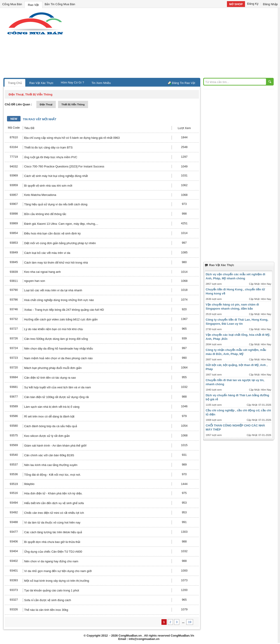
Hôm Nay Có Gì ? (73, 82)
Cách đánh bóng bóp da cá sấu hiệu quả (51, 426)
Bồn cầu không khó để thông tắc (45, 214)
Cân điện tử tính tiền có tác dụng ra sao (50, 378)
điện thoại (46, 104)
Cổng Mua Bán (12, 4)
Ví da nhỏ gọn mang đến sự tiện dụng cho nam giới (58, 571)
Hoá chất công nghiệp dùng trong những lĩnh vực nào (59, 300)
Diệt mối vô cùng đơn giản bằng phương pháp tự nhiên (60, 243)
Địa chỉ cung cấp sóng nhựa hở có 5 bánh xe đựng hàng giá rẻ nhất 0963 (72, 138)
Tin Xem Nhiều (101, 83)
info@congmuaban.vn (144, 639)
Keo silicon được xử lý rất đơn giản (47, 436)
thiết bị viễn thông (73, 104)
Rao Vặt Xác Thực (41, 83)
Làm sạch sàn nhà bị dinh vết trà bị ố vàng (52, 407)
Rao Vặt (33, 5)
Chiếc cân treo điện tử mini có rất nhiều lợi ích (54, 513)
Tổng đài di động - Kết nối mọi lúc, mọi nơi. (52, 475)
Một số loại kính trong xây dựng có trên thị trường (57, 581)
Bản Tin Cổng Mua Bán (60, 4)
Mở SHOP (236, 4)
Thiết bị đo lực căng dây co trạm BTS (48, 147)
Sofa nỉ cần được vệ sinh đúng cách (48, 600)
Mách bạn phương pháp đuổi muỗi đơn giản (53, 368)
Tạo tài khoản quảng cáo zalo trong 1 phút (52, 590)
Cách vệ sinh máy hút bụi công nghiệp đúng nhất (56, 176)
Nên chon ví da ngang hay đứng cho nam (51, 561)
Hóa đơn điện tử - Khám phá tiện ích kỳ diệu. (53, 493)
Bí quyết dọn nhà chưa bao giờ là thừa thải (52, 542)
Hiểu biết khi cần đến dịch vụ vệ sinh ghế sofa (54, 503)
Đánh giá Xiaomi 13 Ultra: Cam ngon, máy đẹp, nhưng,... (61, 224)
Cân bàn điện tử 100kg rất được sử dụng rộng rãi (56, 397)
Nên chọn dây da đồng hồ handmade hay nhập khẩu (59, 349)
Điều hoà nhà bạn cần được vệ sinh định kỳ (52, 233)
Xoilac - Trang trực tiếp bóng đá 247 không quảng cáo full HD (64, 310)
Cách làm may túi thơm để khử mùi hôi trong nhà (56, 263)
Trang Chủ (15, 83)
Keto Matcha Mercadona (40, 195)
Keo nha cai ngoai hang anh (42, 272)
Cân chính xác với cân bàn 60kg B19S (49, 455)
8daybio (29, 484)
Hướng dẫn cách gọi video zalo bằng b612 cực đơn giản (61, 319)
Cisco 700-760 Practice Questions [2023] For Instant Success (64, 166)
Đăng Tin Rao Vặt (184, 83)
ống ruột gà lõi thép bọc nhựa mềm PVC (51, 157)
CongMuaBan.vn (130, 636)
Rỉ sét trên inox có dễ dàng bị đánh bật (49, 416)
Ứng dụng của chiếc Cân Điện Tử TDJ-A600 (53, 552)
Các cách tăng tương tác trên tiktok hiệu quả (53, 532)
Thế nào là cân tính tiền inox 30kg (46, 610)
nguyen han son (35, 281)
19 (190, 622)
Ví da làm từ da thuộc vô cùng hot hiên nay (52, 522)
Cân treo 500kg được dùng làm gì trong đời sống (56, 339)
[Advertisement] (178, 44)
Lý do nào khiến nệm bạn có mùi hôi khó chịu (54, 329)
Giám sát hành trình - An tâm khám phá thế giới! (55, 446)
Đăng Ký (253, 4)
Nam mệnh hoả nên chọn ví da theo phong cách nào (58, 358)
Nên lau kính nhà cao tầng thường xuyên (51, 465)
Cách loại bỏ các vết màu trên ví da (47, 253)
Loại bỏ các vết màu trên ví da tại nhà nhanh (53, 290)
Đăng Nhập (270, 4)
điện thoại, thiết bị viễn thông (30, 94)
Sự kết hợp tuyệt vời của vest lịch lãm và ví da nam (58, 387)
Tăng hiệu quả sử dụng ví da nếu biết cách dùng (56, 204)
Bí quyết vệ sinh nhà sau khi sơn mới (48, 186)
